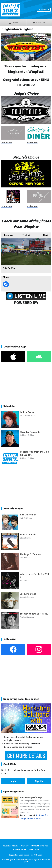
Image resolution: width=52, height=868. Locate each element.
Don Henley (25, 558)
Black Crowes (26, 538)
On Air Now (44, 10)
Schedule (9, 406)
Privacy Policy (20, 849)
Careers (25, 846)
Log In (13, 781)
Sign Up (39, 781)
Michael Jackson (27, 617)
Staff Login (34, 849)
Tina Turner (25, 581)
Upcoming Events (14, 791)
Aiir (27, 861)
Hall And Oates (26, 518)
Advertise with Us (10, 846)
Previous (7, 235)
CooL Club (10, 764)
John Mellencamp (27, 597)
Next (44, 235)
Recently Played (13, 509)
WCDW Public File (40, 846)
